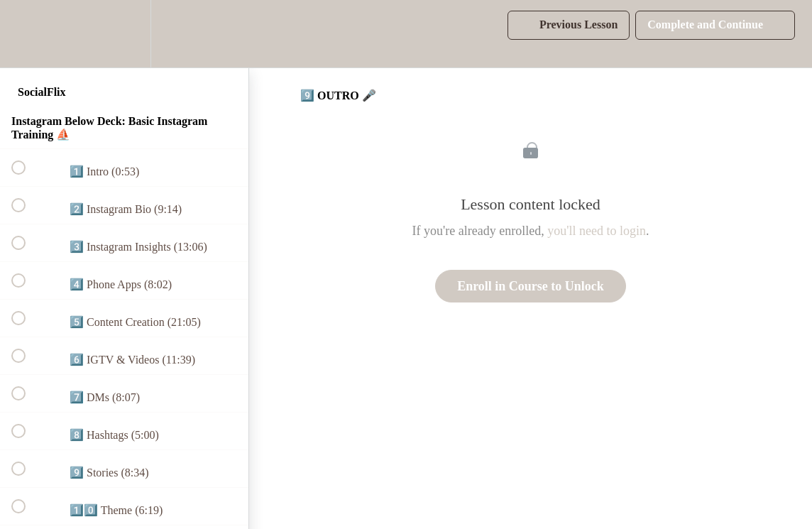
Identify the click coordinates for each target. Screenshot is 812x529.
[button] (26, 34)
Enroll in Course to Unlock (531, 286)
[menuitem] (124, 34)
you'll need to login (597, 231)
